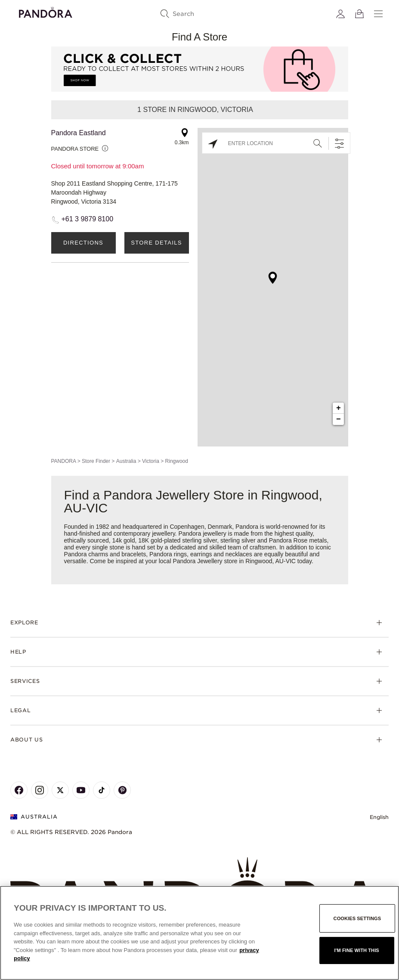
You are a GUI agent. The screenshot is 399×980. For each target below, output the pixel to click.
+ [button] (339, 408)
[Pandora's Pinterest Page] (122, 790)
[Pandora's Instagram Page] (40, 790)
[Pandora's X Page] (60, 790)
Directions (83, 243)
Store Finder (96, 461)
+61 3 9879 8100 (88, 219)
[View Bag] (359, 14)
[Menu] (378, 14)
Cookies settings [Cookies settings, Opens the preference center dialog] (357, 918)
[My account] (340, 14)
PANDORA (64, 461)
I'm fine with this (357, 950)
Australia (126, 461)
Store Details (156, 243)
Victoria (151, 461)
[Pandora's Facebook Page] (19, 790)
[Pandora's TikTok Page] (102, 790)
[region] (199, 933)
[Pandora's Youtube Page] (81, 790)
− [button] (339, 419)
